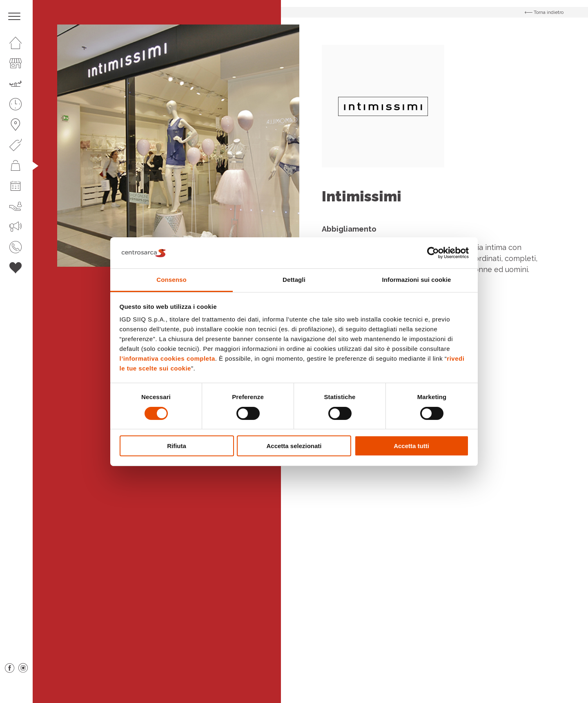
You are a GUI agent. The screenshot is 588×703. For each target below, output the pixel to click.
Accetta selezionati (294, 446)
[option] (178, 146)
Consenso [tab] (171, 280)
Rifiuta (177, 446)
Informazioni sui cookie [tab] (417, 280)
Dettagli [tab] (294, 280)
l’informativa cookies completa (167, 358)
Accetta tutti (411, 446)
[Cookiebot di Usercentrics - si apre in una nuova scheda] (433, 253)
